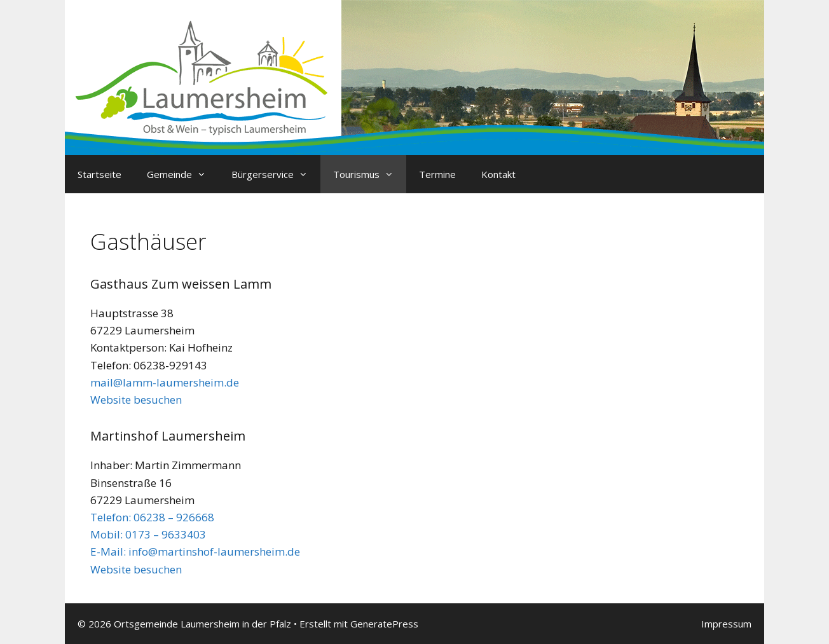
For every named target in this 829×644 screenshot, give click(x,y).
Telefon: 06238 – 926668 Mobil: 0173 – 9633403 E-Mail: (152, 534)
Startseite (99, 174)
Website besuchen (136, 400)
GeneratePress (384, 624)
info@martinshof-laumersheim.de (214, 552)
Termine (437, 174)
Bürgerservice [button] (276, 174)
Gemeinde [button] (183, 174)
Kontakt (498, 174)
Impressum (726, 624)
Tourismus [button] (370, 174)
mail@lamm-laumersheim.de (165, 382)
